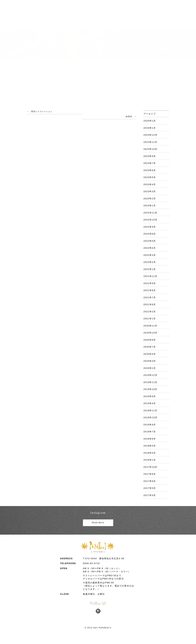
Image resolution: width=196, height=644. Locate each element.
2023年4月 (150, 184)
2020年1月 (150, 368)
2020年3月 (150, 361)
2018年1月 (150, 460)
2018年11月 (151, 410)
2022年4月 (150, 248)
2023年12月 (151, 135)
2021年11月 (151, 276)
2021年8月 (150, 290)
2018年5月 (150, 446)
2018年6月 (150, 439)
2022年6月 (150, 234)
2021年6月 (150, 304)
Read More (98, 523)
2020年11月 (151, 326)
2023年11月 (151, 142)
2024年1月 (150, 128)
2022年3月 (150, 255)
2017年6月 (150, 481)
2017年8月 (150, 474)
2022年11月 (151, 213)
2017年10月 (151, 467)
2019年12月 (151, 375)
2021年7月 (150, 297)
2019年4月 (150, 403)
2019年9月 (150, 396)
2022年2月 (150, 262)
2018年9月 (150, 425)
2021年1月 (150, 319)
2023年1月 (150, 206)
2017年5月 (150, 488)
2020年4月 (150, 354)
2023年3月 (150, 191)
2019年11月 (151, 382)
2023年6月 (150, 170)
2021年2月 (150, 312)
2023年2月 (150, 199)
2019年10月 (151, 389)
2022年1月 (150, 269)
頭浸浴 (129, 117)
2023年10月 (151, 149)
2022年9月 (150, 227)
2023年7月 (150, 163)
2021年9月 (150, 283)
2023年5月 (150, 177)
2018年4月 (150, 453)
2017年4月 (150, 495)
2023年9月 (150, 156)
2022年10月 (151, 220)
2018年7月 (150, 432)
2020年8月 (150, 340)
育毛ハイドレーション (42, 112)
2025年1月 (150, 121)
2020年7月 (150, 347)
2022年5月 (150, 241)
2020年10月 (151, 333)
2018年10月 (151, 417)
